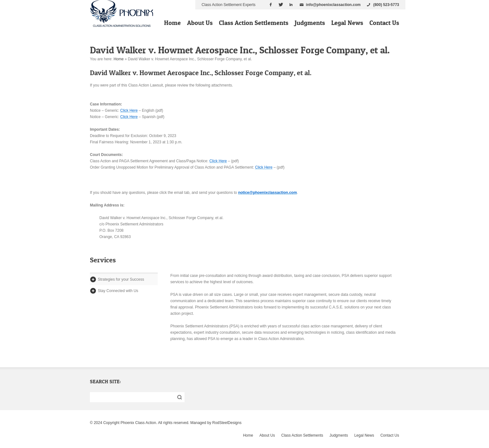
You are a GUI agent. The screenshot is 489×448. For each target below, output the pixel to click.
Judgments (310, 23)
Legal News (347, 23)
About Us (200, 23)
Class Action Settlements (254, 23)
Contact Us (384, 23)
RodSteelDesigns (227, 423)
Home (172, 23)
